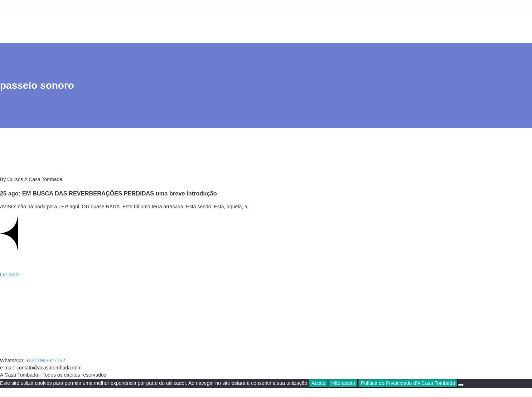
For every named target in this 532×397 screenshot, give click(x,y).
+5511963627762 (45, 360)
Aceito (318, 383)
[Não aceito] (461, 385)
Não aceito (343, 383)
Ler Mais (10, 275)
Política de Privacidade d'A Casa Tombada (408, 383)
